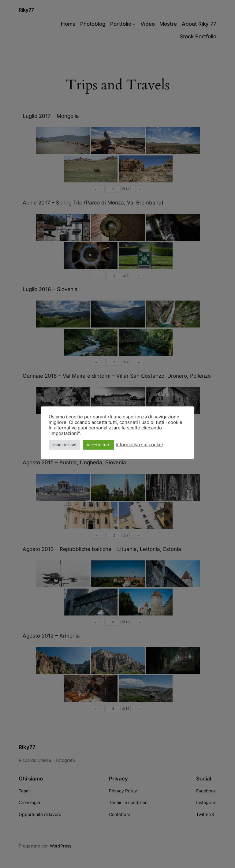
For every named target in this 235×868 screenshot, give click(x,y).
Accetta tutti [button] (99, 445)
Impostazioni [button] (64, 445)
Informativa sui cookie (139, 445)
